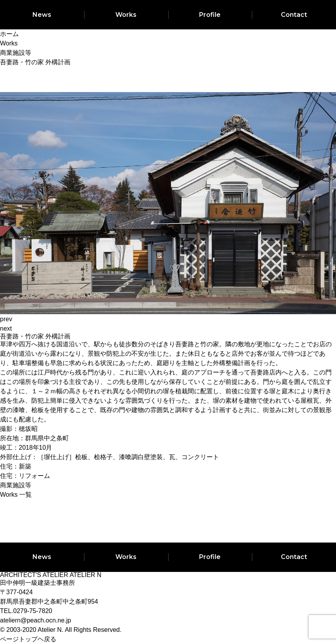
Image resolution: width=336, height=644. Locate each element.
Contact (294, 15)
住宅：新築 (16, 466)
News (42, 15)
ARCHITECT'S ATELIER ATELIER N (51, 575)
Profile (210, 15)
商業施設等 (16, 485)
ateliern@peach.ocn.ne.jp (36, 620)
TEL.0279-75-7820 (26, 611)
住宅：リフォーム (25, 476)
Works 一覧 (16, 495)
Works (126, 15)
